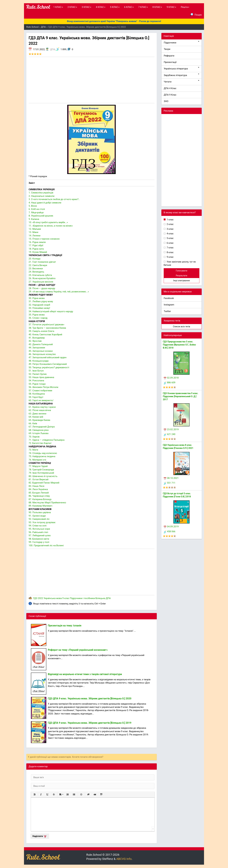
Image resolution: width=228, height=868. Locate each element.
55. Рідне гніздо (37, 384)
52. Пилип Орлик (38, 374)
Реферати (169, 56)
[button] (34, 794)
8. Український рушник (41, 216)
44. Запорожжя (37, 348)
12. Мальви (35, 229)
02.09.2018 (171, 378)
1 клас (170, 220)
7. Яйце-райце (36, 212)
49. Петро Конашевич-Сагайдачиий (48, 364)
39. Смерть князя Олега (41, 331)
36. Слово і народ (38, 318)
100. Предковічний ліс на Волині (46, 545)
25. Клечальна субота (40, 275)
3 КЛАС (86, 7)
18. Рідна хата (36, 249)
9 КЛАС (171, 7)
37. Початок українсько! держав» (46, 325)
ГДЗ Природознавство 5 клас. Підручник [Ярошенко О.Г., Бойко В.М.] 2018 (179, 345)
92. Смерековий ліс (39, 519)
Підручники (182, 43)
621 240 (170, 434)
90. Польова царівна (40, 512)
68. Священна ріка (39, 430)
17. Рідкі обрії (36, 245)
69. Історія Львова (39, 433)
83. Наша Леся (36, 486)
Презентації (170, 62)
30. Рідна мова (37, 298)
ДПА (53, 49)
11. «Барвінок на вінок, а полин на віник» (51, 226)
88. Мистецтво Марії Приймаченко (47, 503)
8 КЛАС (157, 7)
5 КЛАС (115, 7)
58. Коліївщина (37, 394)
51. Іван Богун (36, 371)
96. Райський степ (38, 532)
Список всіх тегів (182, 327)
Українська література (182, 69)
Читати (182, 82)
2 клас (170, 224)
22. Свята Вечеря (38, 265)
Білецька (100, 598)
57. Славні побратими (40, 391)
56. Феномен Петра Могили (43, 387)
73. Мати (33, 450)
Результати (182, 276)
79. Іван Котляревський (41, 473)
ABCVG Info (124, 859)
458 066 (170, 531)
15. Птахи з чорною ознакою (44, 239)
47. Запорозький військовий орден (48, 357)
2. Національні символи (42, 196)
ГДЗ (35, 598)
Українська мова (53, 598)
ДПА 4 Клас (170, 88)
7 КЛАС (143, 7)
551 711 (170, 483)
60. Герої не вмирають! (41, 400)
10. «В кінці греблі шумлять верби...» (48, 222)
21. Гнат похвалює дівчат (42, 262)
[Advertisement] (92, 80)
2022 (40, 598)
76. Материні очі (37, 460)
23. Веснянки (36, 269)
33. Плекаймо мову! (39, 308)
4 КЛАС (101, 7)
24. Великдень (36, 272)
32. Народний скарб (39, 305)
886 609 (170, 383)
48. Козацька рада (39, 361)
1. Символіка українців (41, 193)
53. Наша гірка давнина (41, 377)
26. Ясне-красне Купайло (42, 278)
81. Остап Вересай (39, 479)
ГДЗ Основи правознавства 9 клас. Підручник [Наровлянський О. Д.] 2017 (181, 396)
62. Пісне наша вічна (40, 410)
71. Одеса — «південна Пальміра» (47, 440)
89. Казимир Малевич (40, 506)
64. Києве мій (36, 417)
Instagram (169, 305)
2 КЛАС (72, 7)
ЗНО (166, 101)
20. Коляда (35, 259)
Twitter (167, 311)
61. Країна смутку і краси (42, 407)
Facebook (169, 298)
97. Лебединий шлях (40, 535)
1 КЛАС (58, 7)
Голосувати (181, 271)
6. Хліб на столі (37, 209)
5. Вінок (33, 206)
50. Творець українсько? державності (49, 367)
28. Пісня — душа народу (42, 288)
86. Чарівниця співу (39, 496)
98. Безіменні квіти (39, 539)
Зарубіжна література (182, 75)
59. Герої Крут (36, 397)
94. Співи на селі (38, 526)
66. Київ (33, 423)
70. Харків (34, 437)
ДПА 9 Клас (170, 95)
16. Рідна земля (37, 242)
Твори (167, 49)
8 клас (170, 252)
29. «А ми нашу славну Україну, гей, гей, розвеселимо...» (59, 292)
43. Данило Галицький (41, 344)
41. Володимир (37, 338)
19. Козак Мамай (38, 252)
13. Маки (33, 232)
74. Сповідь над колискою (43, 453)
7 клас (170, 248)
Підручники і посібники (82, 598)
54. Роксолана (36, 381)
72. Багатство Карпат (40, 443)
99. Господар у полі (39, 542)
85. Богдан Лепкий (39, 493)
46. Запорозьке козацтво (42, 354)
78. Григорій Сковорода (41, 470)
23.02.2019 (171, 429)
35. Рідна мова (37, 315)
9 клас (66, 598)
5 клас (170, 238)
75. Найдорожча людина (42, 456)
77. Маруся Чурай (38, 466)
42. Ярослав (35, 341)
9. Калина (34, 219)
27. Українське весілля (41, 282)
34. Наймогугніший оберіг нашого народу (51, 311)
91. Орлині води (37, 516)
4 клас (170, 234)
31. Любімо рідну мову (41, 301)
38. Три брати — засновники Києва (47, 328)
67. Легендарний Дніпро (42, 427)
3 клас (170, 229)
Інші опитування (181, 281)
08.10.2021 (171, 478)
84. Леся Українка (38, 489)
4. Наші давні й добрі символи (45, 203)
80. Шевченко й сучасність (43, 476)
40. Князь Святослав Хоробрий (45, 335)
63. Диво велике (37, 414)
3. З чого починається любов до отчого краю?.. (54, 199)
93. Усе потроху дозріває (42, 522)
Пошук (196, 15)
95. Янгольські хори (39, 529)
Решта (185, 7)
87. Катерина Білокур (40, 499)
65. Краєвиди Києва (39, 420)
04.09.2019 (171, 527)
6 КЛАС (129, 7)
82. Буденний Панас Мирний (44, 483)
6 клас (170, 243)
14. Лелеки (35, 236)
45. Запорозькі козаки (41, 351)
